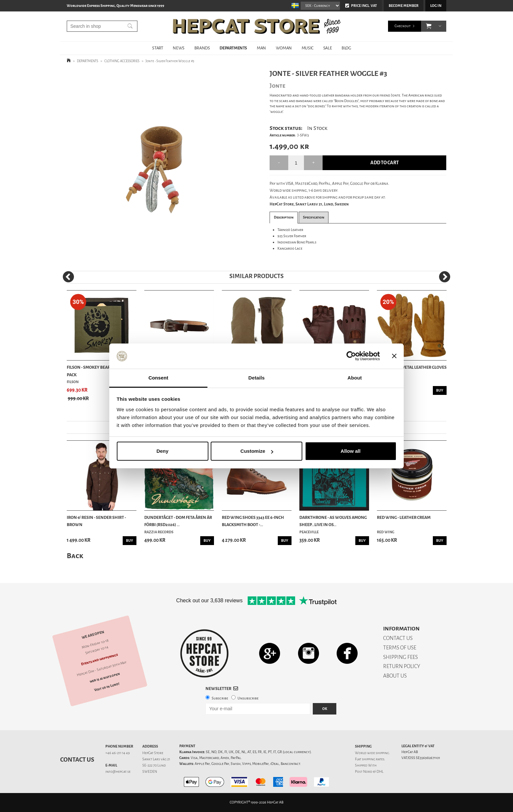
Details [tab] (256, 378)
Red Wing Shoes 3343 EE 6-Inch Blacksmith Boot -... (253, 521)
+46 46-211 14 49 (118, 753)
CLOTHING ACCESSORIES (122, 61)
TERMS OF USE (400, 648)
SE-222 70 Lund (154, 765)
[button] (429, 26)
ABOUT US (395, 676)
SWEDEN (150, 772)
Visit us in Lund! (107, 687)
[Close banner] (394, 356)
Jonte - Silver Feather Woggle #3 (170, 61)
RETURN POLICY (402, 666)
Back (75, 556)
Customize (257, 451)
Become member (404, 6)
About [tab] (355, 378)
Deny (162, 451)
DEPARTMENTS (233, 48)
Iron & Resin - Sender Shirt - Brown (96, 521)
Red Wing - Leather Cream (404, 517)
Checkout (403, 26)
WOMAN (284, 48)
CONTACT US (398, 638)
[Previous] (68, 277)
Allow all (351, 451)
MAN (261, 48)
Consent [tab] (159, 378)
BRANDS (202, 48)
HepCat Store (153, 753)
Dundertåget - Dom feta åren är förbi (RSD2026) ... (178, 521)
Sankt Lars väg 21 (156, 759)
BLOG (346, 48)
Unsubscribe (248, 698)
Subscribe (220, 698)
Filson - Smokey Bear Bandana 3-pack (101, 371)
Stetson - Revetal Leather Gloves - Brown (412, 371)
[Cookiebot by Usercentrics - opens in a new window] (351, 356)
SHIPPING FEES (400, 657)
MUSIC (308, 48)
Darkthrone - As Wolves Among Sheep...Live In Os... (333, 521)
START (158, 48)
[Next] (445, 277)
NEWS (178, 48)
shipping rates (373, 759)
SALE (327, 48)
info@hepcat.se (118, 772)
